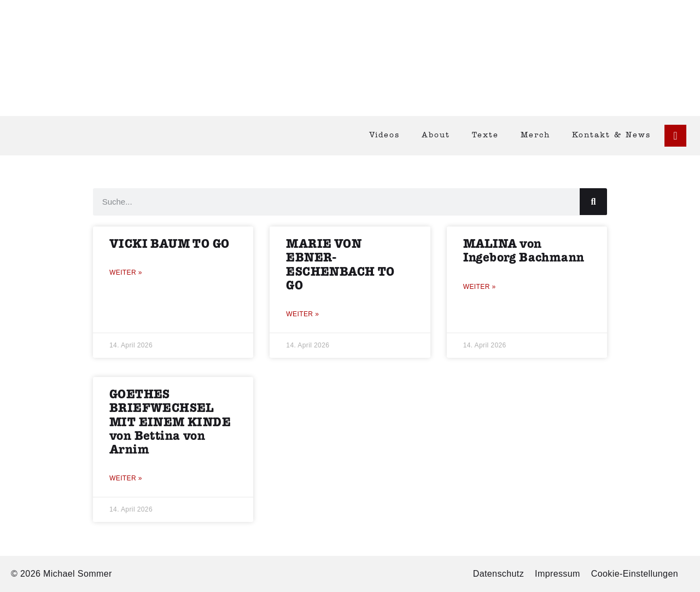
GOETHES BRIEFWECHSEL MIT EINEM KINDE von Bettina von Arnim (170, 422)
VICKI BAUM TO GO (169, 244)
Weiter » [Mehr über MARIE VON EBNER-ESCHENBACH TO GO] (302, 314)
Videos (384, 135)
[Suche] (593, 202)
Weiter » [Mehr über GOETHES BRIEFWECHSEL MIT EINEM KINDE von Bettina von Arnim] (126, 478)
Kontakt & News (611, 135)
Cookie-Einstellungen (635, 574)
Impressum (558, 574)
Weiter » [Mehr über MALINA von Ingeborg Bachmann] (480, 287)
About (436, 135)
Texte (485, 135)
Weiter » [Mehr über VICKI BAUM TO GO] (126, 272)
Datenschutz (498, 574)
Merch (535, 135)
